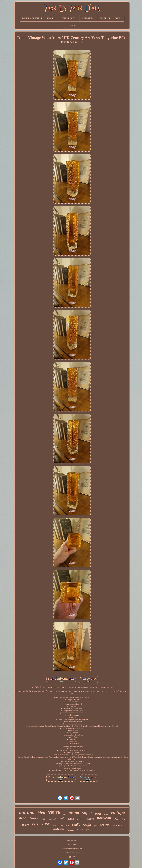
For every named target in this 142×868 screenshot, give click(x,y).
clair (116, 819)
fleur (96, 826)
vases (61, 825)
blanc (44, 819)
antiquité (53, 819)
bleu (41, 813)
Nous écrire (72, 845)
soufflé (87, 825)
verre (54, 812)
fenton (91, 819)
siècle (71, 819)
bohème (105, 825)
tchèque (71, 830)
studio (76, 824)
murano (27, 812)
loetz (34, 819)
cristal (98, 814)
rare (80, 829)
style (123, 819)
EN (70, 857)
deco (89, 830)
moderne (81, 819)
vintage (118, 812)
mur (64, 814)
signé (87, 812)
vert (35, 824)
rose (54, 826)
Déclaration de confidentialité (72, 849)
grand (74, 813)
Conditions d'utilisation (72, 853)
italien (106, 814)
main (62, 818)
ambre (25, 825)
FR (74, 857)
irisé (67, 825)
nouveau (104, 818)
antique (59, 829)
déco (23, 818)
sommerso (117, 825)
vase (46, 824)
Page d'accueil (72, 840)
